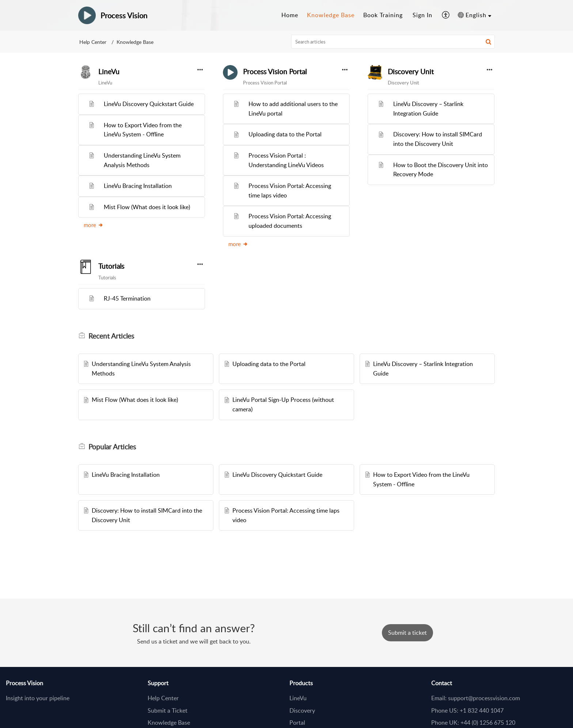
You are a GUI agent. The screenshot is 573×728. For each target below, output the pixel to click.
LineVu (109, 72)
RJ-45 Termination (127, 298)
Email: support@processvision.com (476, 698)
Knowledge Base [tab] (331, 15)
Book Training (383, 15)
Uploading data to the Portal (285, 134)
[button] (446, 15)
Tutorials (111, 266)
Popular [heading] (112, 447)
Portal (297, 723)
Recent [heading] (111, 336)
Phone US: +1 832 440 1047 (467, 710)
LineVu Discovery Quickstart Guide (149, 104)
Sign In (422, 15)
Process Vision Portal (275, 72)
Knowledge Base (169, 723)
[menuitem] (422, 15)
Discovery (302, 710)
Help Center (93, 42)
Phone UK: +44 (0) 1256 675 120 (473, 723)
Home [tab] (290, 15)
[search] (393, 42)
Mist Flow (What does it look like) (147, 207)
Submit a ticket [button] (407, 633)
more (94, 225)
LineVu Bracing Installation (138, 186)
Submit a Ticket (168, 710)
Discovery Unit (411, 72)
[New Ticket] (407, 633)
